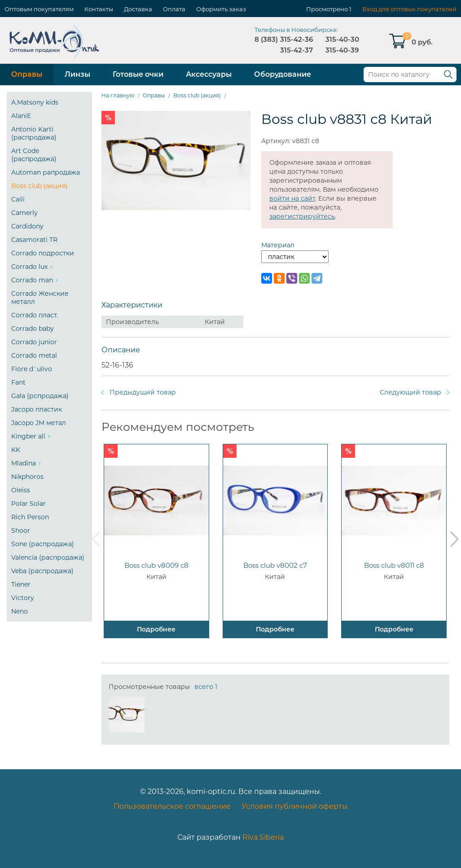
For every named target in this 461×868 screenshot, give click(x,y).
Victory (23, 598)
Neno (20, 611)
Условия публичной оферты (295, 806)
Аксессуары (209, 74)
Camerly (24, 213)
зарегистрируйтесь (302, 216)
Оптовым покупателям (39, 9)
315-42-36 (296, 39)
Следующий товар (411, 392)
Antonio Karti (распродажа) (34, 133)
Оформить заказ (221, 9)
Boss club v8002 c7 (275, 565)
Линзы (77, 74)
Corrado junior (34, 342)
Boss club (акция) (40, 186)
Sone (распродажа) (43, 544)
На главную (118, 95)
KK (16, 450)
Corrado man (32, 280)
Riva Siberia (263, 837)
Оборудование (283, 74)
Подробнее (156, 629)
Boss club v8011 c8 (394, 565)
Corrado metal (34, 355)
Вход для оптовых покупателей (409, 9)
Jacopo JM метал (39, 423)
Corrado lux (29, 267)
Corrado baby (33, 329)
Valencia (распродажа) (48, 557)
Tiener (21, 584)
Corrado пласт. (35, 315)
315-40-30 (342, 39)
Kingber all (28, 436)
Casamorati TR (34, 240)
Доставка (138, 9)
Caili (18, 199)
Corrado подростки (43, 253)
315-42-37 (296, 50)
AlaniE (21, 116)
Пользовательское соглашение (172, 806)
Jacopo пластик (37, 409)
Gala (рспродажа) (40, 396)
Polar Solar (29, 504)
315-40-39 (342, 50)
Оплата (174, 9)
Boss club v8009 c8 (156, 565)
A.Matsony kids (35, 102)
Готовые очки (138, 74)
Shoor (21, 530)
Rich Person (30, 517)
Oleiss (21, 490)
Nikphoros (27, 477)
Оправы (27, 74)
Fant (18, 382)
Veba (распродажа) (42, 571)
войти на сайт (292, 198)
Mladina (24, 463)
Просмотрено (327, 9)
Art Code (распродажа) (34, 155)
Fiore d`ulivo (32, 369)
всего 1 (206, 687)
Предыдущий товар (143, 392)
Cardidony (27, 226)
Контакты (99, 9)
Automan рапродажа (46, 172)
